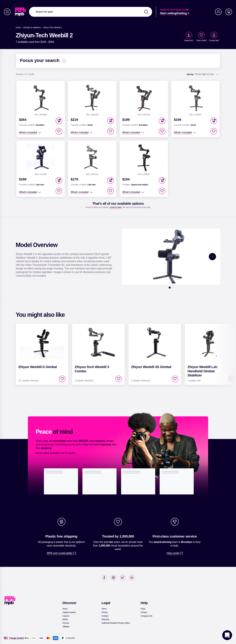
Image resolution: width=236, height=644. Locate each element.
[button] (59, 121)
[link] (21, 12)
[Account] (218, 12)
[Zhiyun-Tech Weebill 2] (53, 28)
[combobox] (91, 12)
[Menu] (7, 12)
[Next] (216, 356)
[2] (173, 288)
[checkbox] (201, 35)
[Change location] (17, 638)
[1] (170, 288)
